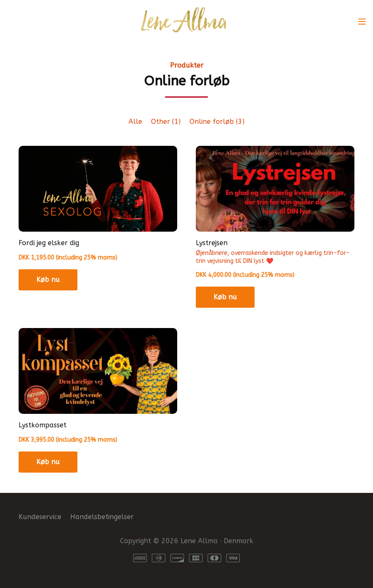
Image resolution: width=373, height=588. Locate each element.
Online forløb (217, 122)
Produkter (187, 65)
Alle (135, 122)
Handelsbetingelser (102, 517)
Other (166, 122)
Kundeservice (40, 517)
